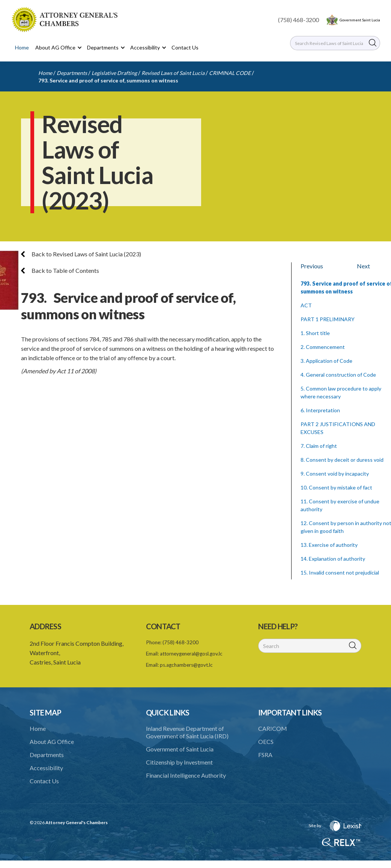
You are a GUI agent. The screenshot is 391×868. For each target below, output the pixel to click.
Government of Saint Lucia (180, 749)
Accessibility (46, 768)
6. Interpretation (320, 410)
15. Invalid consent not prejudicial (340, 572)
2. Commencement (323, 347)
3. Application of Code (326, 361)
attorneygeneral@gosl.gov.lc (191, 654)
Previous (312, 266)
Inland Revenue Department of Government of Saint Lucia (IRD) (187, 732)
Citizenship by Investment (179, 762)
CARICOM (273, 728)
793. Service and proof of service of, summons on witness (108, 80)
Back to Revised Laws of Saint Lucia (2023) (81, 254)
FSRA (265, 755)
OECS (266, 742)
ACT (306, 305)
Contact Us (185, 47)
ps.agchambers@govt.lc (186, 665)
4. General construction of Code (338, 375)
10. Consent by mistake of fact (336, 487)
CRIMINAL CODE (230, 73)
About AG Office (52, 742)
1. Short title (315, 333)
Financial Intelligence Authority (186, 775)
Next (363, 266)
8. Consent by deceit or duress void (342, 460)
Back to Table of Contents (60, 270)
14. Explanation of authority (333, 559)
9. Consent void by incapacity (335, 474)
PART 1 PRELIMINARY (328, 319)
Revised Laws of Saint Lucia (173, 73)
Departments (72, 73)
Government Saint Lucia (360, 20)
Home (22, 47)
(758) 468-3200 (299, 20)
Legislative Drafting (114, 73)
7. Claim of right (319, 446)
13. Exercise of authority (329, 545)
